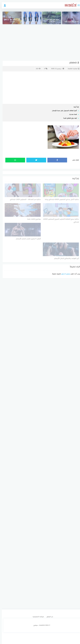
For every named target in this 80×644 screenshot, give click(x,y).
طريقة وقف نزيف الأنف (70, 22)
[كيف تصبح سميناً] (30, 18)
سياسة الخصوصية (36, 617)
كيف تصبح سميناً (30, 22)
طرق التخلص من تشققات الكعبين (10, 21)
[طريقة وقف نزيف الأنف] (70, 18)
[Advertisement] (40, 41)
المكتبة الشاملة (72, 69)
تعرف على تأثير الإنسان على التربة (50, 21)
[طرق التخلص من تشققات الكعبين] (10, 18)
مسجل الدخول (64, 274)
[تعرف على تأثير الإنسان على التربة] (50, 18)
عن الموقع (48, 617)
